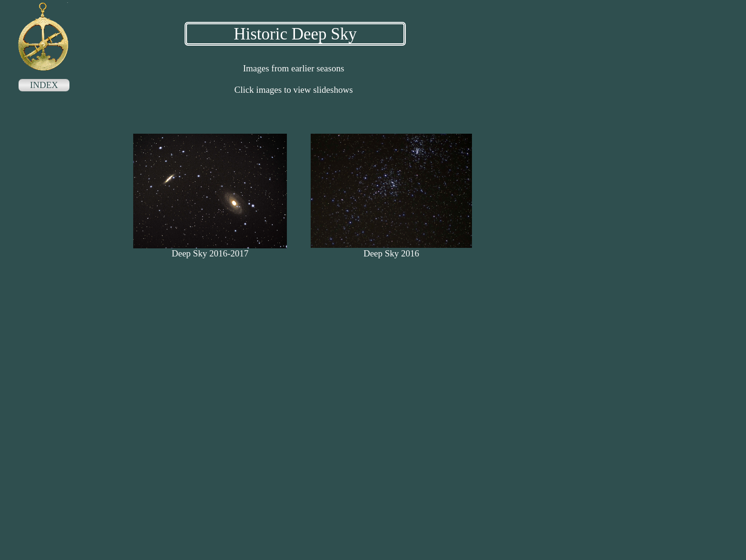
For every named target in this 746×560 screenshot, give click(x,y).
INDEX (44, 85)
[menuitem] (44, 86)
